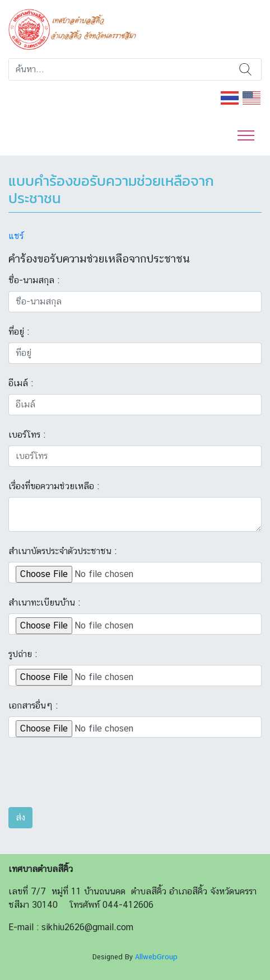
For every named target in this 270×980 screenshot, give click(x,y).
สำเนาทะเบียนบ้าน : (44, 602)
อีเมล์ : (21, 383)
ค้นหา (246, 69)
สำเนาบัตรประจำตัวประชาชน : (62, 551)
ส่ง (20, 817)
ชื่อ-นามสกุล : (34, 280)
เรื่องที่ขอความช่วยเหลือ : (54, 486)
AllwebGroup (156, 957)
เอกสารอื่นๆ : (33, 705)
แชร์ (16, 236)
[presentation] (94, 776)
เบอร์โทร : (27, 435)
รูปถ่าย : (23, 654)
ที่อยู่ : (19, 332)
